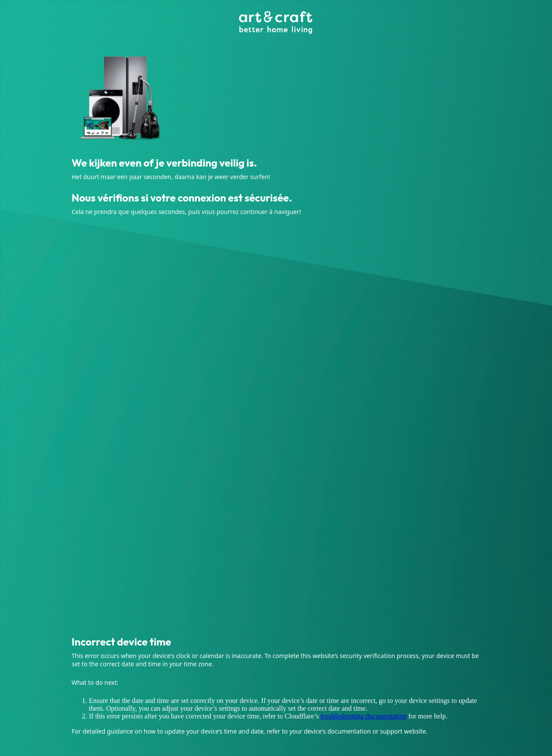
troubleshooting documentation (364, 716)
